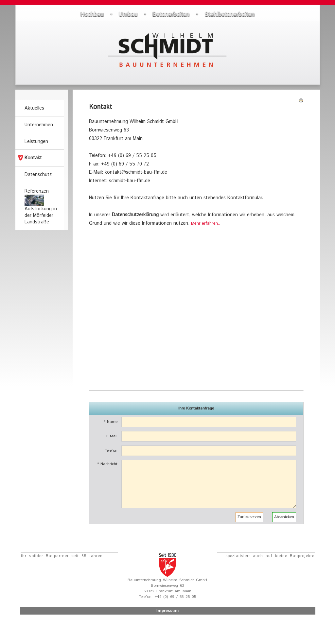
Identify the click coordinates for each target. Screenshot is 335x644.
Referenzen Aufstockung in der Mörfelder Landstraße (41, 207)
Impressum (168, 611)
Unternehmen (39, 125)
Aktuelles (34, 108)
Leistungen (36, 142)
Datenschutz (38, 175)
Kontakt (33, 158)
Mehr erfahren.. (205, 224)
